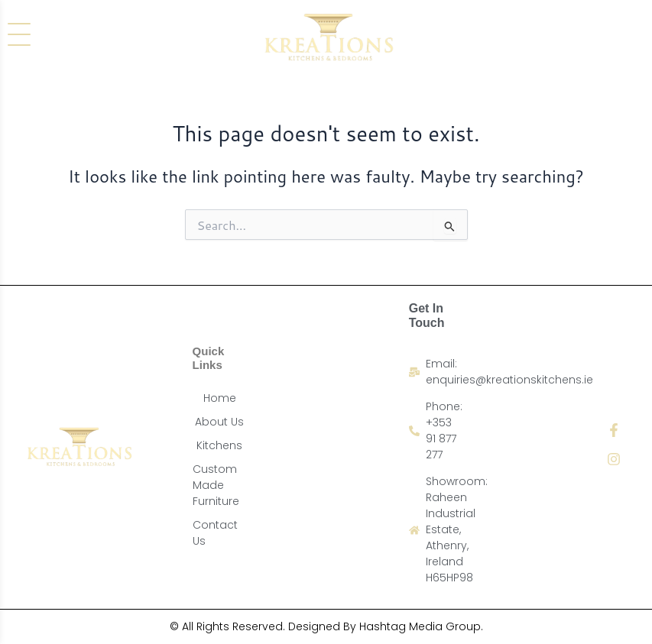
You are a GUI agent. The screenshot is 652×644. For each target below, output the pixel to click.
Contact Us (215, 533)
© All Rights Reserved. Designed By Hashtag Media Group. (326, 626)
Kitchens (219, 445)
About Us (219, 422)
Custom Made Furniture (216, 485)
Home (220, 398)
